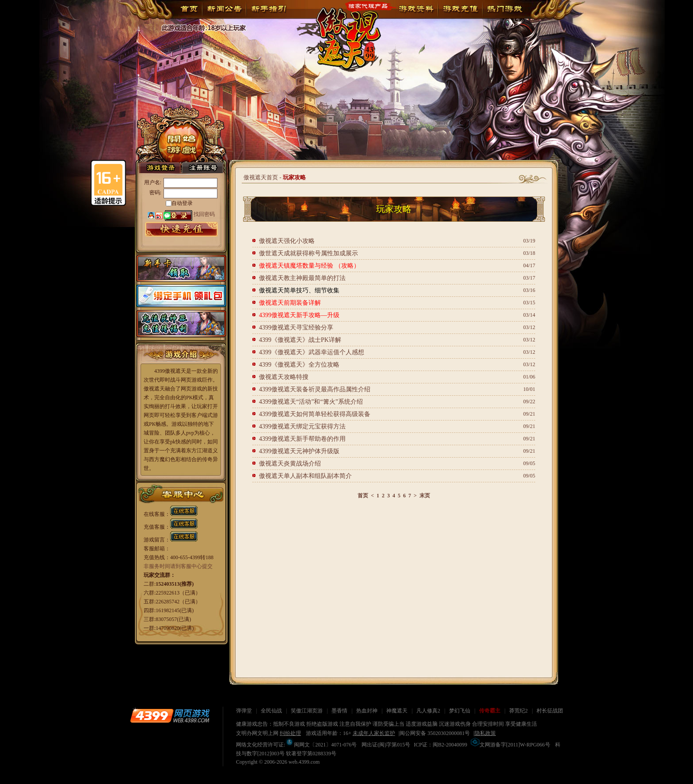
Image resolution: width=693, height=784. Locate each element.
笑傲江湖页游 (307, 711)
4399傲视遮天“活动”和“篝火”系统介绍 (311, 402)
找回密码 (204, 214)
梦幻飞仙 (460, 711)
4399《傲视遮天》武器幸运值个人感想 (312, 352)
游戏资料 (416, 9)
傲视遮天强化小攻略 (290, 241)
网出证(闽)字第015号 (386, 745)
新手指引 (268, 9)
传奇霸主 (490, 711)
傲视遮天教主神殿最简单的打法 (302, 278)
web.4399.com (304, 762)
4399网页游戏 (170, 716)
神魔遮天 (397, 711)
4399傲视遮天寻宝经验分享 (296, 328)
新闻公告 (224, 9)
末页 (425, 496)
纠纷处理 (290, 733)
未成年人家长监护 (374, 733)
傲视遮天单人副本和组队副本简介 (305, 476)
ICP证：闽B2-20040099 (440, 745)
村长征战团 (550, 711)
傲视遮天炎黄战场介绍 (290, 464)
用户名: (153, 182)
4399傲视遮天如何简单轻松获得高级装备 (315, 414)
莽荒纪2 (518, 711)
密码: (155, 193)
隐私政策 (485, 733)
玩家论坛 (504, 9)
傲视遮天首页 (261, 177)
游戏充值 (460, 9)
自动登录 (182, 203)
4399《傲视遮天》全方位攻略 (299, 365)
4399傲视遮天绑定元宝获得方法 (302, 426)
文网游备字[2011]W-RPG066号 (510, 745)
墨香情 (339, 711)
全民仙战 (271, 711)
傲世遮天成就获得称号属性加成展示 (308, 253)
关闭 (64, 538)
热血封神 (367, 711)
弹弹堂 (244, 711)
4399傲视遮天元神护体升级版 (299, 451)
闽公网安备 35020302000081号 (435, 733)
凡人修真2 (428, 711)
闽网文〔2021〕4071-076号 (321, 745)
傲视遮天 (343, 32)
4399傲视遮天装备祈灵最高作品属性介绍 (315, 389)
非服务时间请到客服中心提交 (178, 566)
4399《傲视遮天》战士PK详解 (300, 340)
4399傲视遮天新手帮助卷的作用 (302, 439)
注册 (202, 168)
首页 (189, 9)
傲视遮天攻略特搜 (284, 377)
